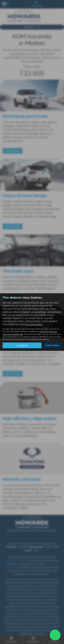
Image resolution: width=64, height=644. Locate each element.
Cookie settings (52, 345)
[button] (55, 635)
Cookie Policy (35, 324)
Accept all (22, 345)
